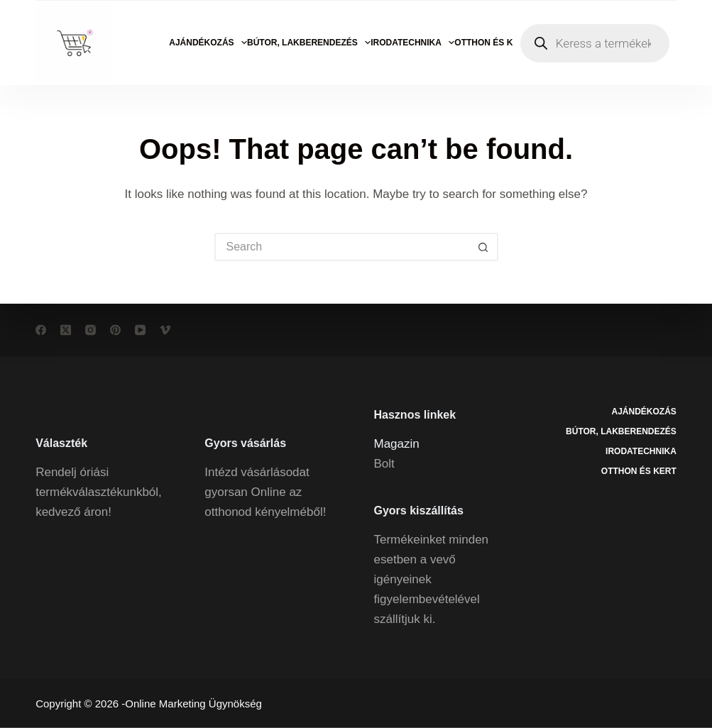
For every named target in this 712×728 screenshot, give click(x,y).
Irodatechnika (412, 43)
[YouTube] (140, 330)
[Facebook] (41, 330)
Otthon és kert (498, 43)
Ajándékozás (208, 43)
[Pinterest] (115, 330)
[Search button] (484, 247)
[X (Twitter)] (66, 330)
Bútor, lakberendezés (309, 43)
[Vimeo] (165, 330)
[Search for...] (342, 247)
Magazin (397, 443)
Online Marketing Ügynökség (193, 704)
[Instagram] (91, 330)
